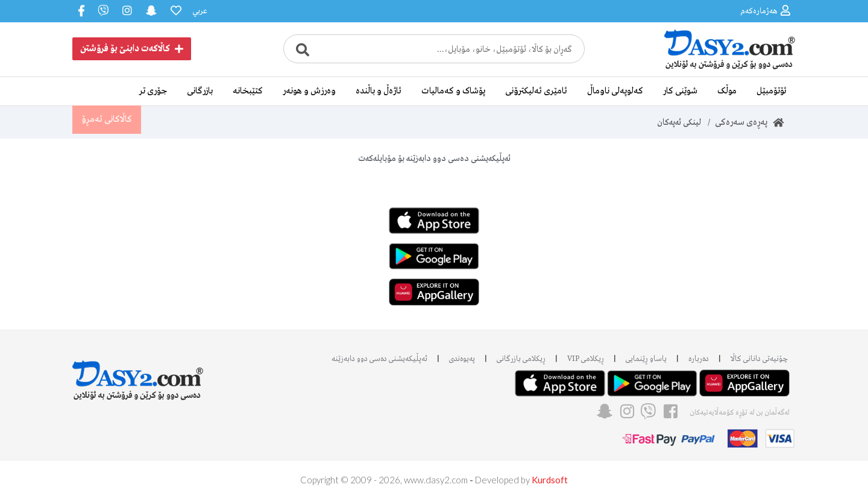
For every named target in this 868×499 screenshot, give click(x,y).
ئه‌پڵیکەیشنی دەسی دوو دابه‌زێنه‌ (379, 359)
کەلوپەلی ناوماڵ (615, 91)
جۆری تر (153, 91)
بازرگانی (200, 91)
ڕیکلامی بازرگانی (521, 359)
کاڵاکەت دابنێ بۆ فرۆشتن (132, 49)
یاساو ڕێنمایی (646, 359)
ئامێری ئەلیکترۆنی (536, 91)
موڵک (727, 91)
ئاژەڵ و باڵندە (379, 91)
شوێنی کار (680, 91)
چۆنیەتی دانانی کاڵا (759, 359)
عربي (200, 11)
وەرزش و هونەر (309, 91)
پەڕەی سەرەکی (749, 122)
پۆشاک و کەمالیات (453, 91)
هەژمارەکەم (765, 11)
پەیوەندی (462, 359)
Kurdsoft (550, 480)
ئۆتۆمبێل (772, 91)
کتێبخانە (248, 91)
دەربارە (699, 359)
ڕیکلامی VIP (586, 359)
